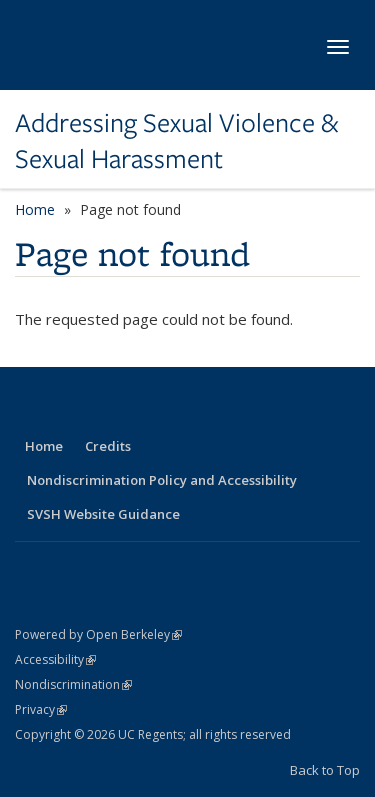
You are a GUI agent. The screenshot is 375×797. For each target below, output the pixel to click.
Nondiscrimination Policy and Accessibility (162, 480)
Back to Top (325, 770)
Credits (108, 446)
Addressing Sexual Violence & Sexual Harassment (176, 141)
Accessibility (55, 659)
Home (35, 209)
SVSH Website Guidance (103, 514)
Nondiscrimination (73, 684)
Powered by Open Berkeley (98, 634)
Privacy (41, 709)
